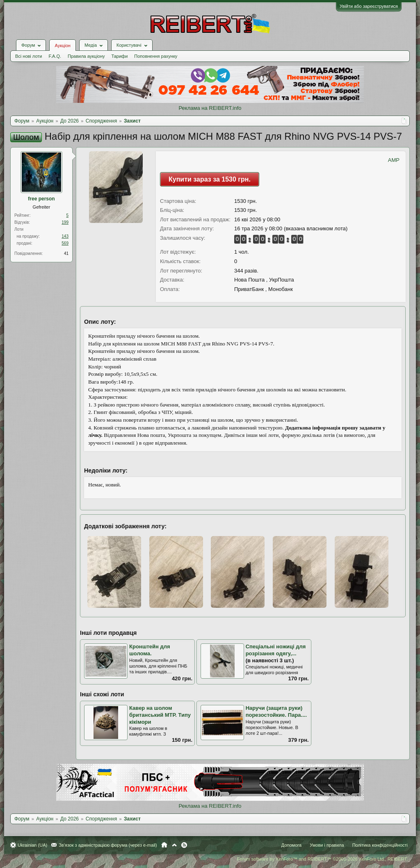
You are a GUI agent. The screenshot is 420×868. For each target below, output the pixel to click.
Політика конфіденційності (380, 845)
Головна (164, 845)
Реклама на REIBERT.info (210, 108)
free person (41, 199)
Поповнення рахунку (156, 56)
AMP (394, 160)
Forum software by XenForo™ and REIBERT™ (322, 859)
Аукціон (62, 45)
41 (66, 253)
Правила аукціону (86, 56)
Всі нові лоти (29, 56)
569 (65, 243)
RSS (184, 845)
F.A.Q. (55, 56)
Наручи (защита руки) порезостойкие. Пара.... (276, 711)
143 (65, 236)
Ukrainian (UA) (32, 845)
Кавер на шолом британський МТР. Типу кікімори (160, 715)
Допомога (291, 845)
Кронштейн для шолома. (150, 650)
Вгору (174, 845)
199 (65, 222)
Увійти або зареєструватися (369, 6)
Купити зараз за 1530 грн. (210, 179)
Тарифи (120, 56)
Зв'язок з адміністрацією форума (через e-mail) (108, 845)
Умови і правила (327, 845)
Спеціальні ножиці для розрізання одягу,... (276, 650)
